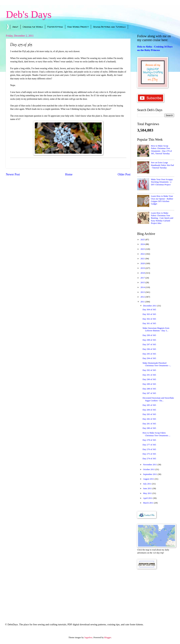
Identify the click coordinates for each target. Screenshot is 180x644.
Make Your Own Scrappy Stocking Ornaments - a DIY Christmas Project (162, 182)
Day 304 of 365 (149, 310)
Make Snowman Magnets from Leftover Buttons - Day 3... (156, 329)
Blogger (108, 637)
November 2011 (150, 465)
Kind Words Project (78, 27)
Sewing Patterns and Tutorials (109, 27)
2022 (143, 254)
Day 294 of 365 (149, 358)
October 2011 (149, 469)
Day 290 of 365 (149, 379)
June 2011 (148, 488)
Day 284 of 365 (149, 410)
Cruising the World (33, 27)
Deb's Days (29, 14)
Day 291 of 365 (149, 375)
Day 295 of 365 (149, 354)
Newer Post (13, 174)
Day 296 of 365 (149, 349)
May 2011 (148, 493)
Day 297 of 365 (149, 344)
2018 (143, 273)
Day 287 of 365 (149, 393)
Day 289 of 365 (149, 384)
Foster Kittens (55, 27)
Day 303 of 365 (149, 314)
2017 (143, 278)
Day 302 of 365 (149, 319)
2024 (143, 244)
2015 (143, 282)
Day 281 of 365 (149, 424)
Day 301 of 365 (149, 323)
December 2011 (150, 306)
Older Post (124, 174)
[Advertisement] (156, 591)
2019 (143, 268)
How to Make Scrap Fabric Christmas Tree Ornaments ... (156, 434)
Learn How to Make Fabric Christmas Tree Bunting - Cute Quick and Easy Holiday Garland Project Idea (162, 218)
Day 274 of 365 (149, 459)
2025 (143, 240)
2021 (143, 259)
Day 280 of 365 (149, 428)
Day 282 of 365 (149, 419)
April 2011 (148, 498)
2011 (143, 302)
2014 (143, 287)
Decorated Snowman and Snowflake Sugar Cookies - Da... (158, 399)
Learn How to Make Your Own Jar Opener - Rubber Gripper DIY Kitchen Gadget (162, 200)
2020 (143, 263)
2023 (143, 249)
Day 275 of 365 (149, 454)
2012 (143, 297)
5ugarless (88, 637)
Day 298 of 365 (149, 340)
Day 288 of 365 (149, 389)
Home (69, 174)
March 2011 (148, 503)
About (15, 27)
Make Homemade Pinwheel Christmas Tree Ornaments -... (157, 364)
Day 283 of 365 (149, 414)
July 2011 (147, 484)
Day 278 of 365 (149, 440)
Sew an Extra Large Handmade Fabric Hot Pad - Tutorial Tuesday (162, 165)
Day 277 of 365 (149, 445)
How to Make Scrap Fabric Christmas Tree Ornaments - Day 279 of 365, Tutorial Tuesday (161, 150)
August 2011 (149, 479)
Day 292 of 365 (149, 370)
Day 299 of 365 (149, 335)
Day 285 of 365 (149, 405)
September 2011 (150, 474)
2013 (143, 292)
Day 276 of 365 (149, 449)
